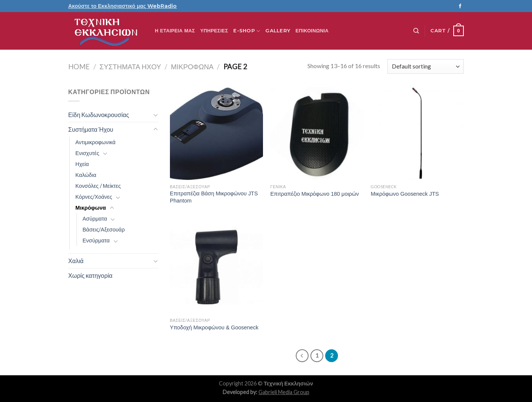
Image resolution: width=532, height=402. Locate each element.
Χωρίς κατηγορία (90, 275)
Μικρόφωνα (192, 67)
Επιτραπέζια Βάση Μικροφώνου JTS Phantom (214, 197)
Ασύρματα (95, 219)
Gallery (278, 31)
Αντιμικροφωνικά (96, 142)
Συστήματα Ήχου (130, 67)
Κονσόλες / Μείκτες (98, 186)
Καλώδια (86, 175)
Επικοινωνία (312, 31)
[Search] (416, 31)
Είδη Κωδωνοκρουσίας (99, 115)
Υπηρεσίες (214, 31)
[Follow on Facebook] (460, 6)
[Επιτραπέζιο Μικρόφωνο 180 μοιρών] (317, 133)
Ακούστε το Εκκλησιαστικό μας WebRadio (122, 6)
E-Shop (247, 31)
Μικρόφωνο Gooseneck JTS (405, 194)
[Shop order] (426, 66)
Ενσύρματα (96, 240)
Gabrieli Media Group (284, 392)
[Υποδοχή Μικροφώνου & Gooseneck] (216, 267)
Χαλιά (76, 261)
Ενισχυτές (87, 153)
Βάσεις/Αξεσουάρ (104, 229)
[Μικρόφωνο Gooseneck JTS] (417, 133)
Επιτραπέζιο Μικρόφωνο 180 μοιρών (314, 194)
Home (79, 67)
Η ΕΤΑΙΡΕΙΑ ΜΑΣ (175, 31)
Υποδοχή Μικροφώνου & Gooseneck (214, 327)
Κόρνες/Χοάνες (94, 197)
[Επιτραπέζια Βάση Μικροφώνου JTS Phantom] (216, 133)
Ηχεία (82, 164)
